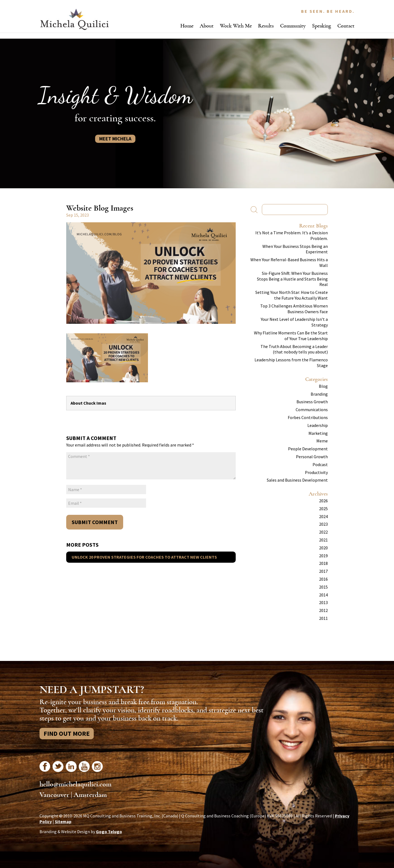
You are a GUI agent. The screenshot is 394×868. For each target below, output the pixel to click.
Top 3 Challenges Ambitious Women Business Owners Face (294, 309)
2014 (323, 595)
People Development (308, 449)
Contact (346, 26)
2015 (323, 587)
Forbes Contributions (308, 417)
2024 (323, 516)
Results (266, 26)
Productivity (316, 472)
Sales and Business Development (297, 480)
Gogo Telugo (109, 832)
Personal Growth (312, 457)
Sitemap (63, 821)
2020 (323, 548)
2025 (323, 509)
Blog (323, 386)
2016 (323, 579)
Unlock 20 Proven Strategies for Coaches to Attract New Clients (144, 557)
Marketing (318, 433)
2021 (323, 540)
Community (293, 26)
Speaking (322, 26)
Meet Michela (115, 139)
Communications (312, 410)
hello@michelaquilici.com (75, 784)
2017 (323, 571)
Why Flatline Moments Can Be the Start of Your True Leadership (291, 336)
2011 (323, 618)
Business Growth (312, 402)
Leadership (318, 425)
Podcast (320, 464)
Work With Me (236, 26)
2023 (323, 524)
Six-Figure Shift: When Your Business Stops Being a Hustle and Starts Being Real (292, 279)
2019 (323, 556)
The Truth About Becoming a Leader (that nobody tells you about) (294, 349)
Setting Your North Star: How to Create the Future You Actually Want (292, 295)
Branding (319, 394)
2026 (323, 501)
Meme (322, 441)
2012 (323, 610)
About (207, 26)
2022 (323, 532)
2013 (323, 602)
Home (187, 26)
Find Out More (67, 733)
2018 (323, 563)
